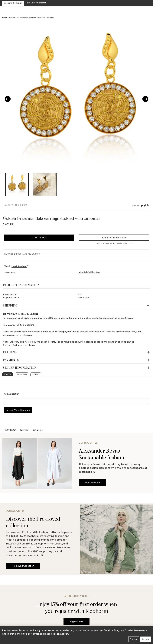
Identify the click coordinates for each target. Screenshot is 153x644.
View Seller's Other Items (89, 272)
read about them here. (93, 630)
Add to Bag (39, 238)
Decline (134, 639)
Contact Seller (10, 273)
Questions (22, 374)
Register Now (76, 622)
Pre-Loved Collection (37, 3)
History (36, 374)
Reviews (8, 374)
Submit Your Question (18, 410)
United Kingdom (23, 314)
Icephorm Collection (13, 3)
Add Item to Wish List (114, 238)
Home (5, 18)
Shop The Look (93, 483)
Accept (145, 639)
